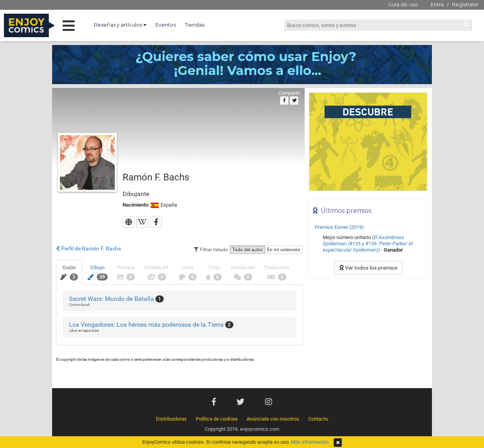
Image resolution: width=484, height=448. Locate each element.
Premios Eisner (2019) (339, 227)
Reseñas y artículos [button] (120, 25)
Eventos (166, 25)
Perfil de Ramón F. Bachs (88, 248)
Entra (437, 4)
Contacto (318, 419)
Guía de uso (403, 4)
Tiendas (195, 25)
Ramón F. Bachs (156, 177)
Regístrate (465, 4)
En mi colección (284, 250)
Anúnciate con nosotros (273, 419)
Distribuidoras (171, 419)
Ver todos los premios (368, 268)
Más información (310, 442)
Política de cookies (217, 419)
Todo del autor (247, 250)
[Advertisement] (368, 335)
